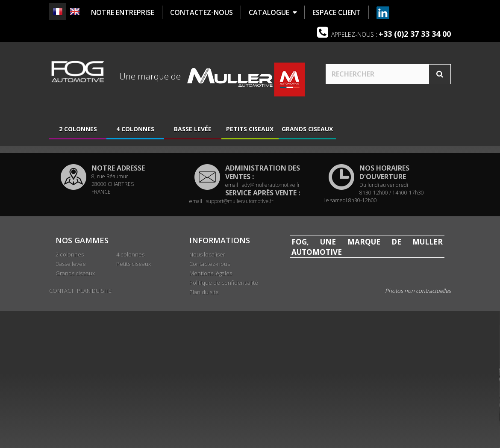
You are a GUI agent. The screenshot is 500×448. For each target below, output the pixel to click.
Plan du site (204, 389)
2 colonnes (78, 129)
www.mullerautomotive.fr (346, 406)
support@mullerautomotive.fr (240, 299)
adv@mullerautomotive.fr (271, 282)
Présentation (83, 197)
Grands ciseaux (307, 129)
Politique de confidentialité (224, 380)
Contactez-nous (210, 361)
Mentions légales (211, 371)
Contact (62, 427)
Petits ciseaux (250, 129)
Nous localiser (85, 223)
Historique (79, 210)
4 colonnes (135, 129)
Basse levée (193, 129)
